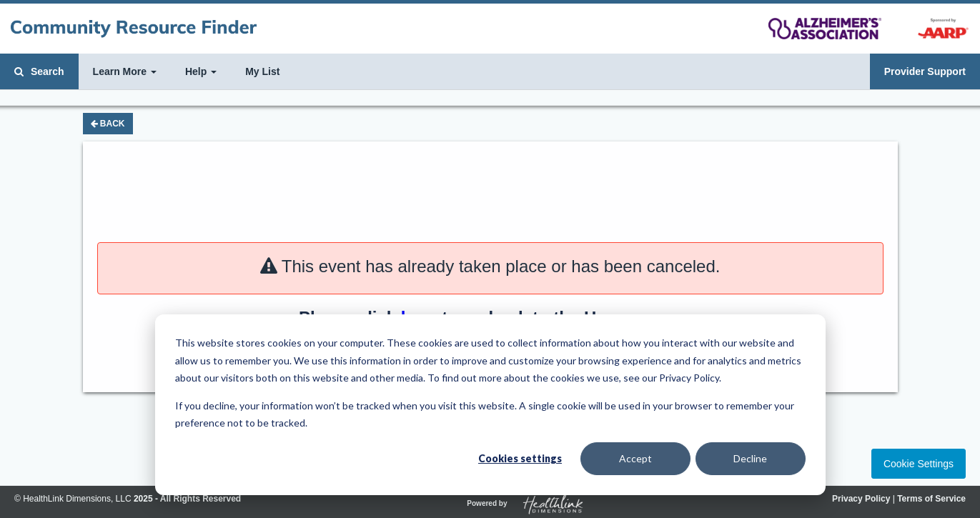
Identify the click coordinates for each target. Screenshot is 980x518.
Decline (750, 458)
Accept (635, 458)
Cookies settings (520, 458)
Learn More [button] (125, 71)
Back (108, 124)
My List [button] (262, 71)
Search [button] (39, 71)
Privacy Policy (861, 499)
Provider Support (925, 71)
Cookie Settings (919, 464)
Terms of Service (931, 499)
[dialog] (490, 405)
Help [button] (201, 71)
